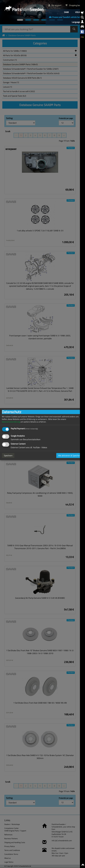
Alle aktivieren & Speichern (70, 455)
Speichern (8, 455)
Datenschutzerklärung (11, 422)
